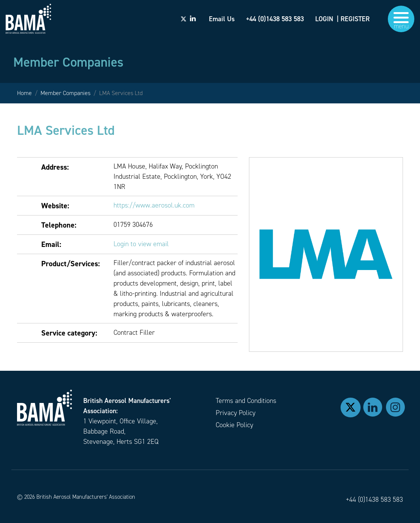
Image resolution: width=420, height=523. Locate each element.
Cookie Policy (234, 425)
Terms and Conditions (246, 401)
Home (24, 93)
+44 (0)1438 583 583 (374, 500)
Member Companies (65, 93)
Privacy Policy (236, 413)
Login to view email (141, 244)
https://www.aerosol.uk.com (154, 205)
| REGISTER (353, 19)
